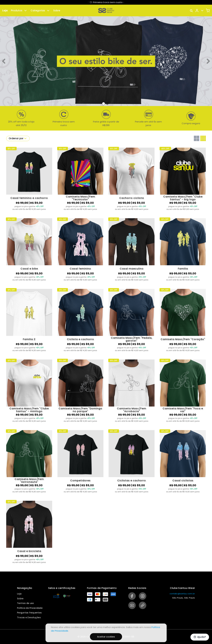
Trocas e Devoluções (29, 617)
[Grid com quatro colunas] (203, 138)
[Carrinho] (208, 11)
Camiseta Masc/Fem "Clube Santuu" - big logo (183, 198)
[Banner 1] (107, 104)
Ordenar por (18, 138)
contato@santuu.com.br (182, 594)
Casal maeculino (132, 269)
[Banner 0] (104, 104)
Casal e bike (29, 269)
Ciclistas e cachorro (132, 480)
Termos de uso (25, 603)
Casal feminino (80, 269)
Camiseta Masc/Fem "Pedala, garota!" (132, 339)
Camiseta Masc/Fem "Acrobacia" (132, 410)
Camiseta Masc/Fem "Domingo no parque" (80, 410)
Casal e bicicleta (29, 551)
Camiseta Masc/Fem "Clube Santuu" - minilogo (29, 410)
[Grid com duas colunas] (197, 138)
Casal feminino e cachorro (29, 198)
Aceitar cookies (106, 637)
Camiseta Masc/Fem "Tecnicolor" (80, 198)
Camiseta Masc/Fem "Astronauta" (29, 481)
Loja (5, 10)
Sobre (57, 10)
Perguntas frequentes (29, 613)
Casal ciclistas (183, 480)
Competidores (80, 480)
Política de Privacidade (30, 608)
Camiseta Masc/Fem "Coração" (183, 339)
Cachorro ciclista (132, 198)
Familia (183, 269)
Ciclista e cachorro (80, 339)
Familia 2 (29, 339)
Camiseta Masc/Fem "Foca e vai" (183, 410)
